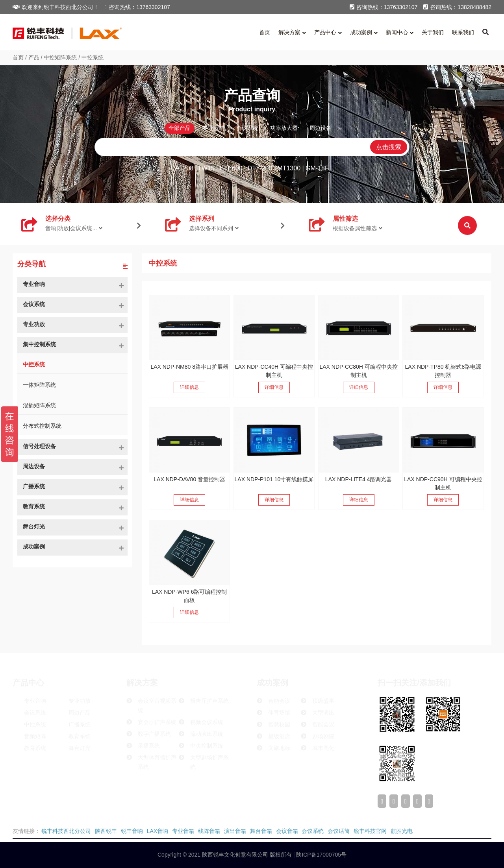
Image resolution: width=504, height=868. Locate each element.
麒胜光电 (402, 831)
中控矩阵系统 (60, 57)
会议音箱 (287, 831)
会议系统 (313, 831)
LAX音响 (157, 831)
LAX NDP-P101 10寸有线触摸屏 (274, 479)
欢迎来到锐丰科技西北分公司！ (56, 7)
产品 (34, 57)
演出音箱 (235, 831)
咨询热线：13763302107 (137, 7)
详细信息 (189, 387)
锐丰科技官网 (370, 831)
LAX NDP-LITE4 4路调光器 (359, 479)
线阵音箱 (209, 831)
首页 (18, 57)
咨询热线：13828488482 (457, 7)
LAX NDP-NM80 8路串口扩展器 (189, 367)
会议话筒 (339, 831)
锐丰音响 (132, 831)
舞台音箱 (261, 831)
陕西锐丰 (106, 831)
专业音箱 (183, 831)
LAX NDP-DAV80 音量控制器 (189, 479)
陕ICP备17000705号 (321, 855)
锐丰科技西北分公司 (66, 831)
